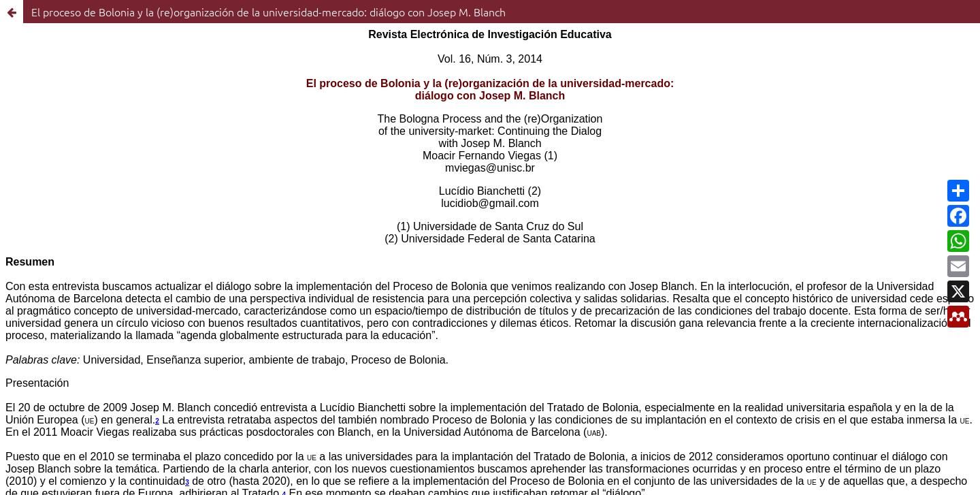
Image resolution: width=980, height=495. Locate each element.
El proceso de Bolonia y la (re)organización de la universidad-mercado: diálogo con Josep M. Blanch (268, 12)
